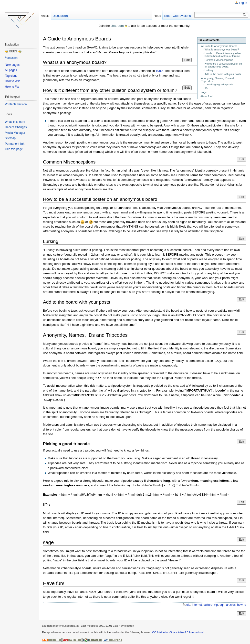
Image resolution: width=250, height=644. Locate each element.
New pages (12, 65)
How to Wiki (13, 81)
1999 (159, 71)
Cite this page (14, 149)
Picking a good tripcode (221, 84)
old (188, 605)
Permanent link (15, 144)
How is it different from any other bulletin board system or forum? (223, 55)
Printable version (16, 104)
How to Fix (12, 87)
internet (197, 605)
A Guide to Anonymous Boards (219, 46)
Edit (187, 60)
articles (231, 605)
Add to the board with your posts (223, 74)
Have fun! (207, 96)
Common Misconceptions (219, 60)
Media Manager (15, 133)
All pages (11, 70)
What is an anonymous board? (222, 50)
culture (208, 605)
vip (216, 605)
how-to (242, 605)
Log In (243, 3)
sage (204, 92)
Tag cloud (11, 76)
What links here (15, 122)
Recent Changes (16, 127)
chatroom (117, 26)
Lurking (209, 70)
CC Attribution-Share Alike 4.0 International (178, 632)
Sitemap (10, 138)
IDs (207, 88)
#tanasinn (11, 58)
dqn (222, 605)
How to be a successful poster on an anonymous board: (223, 65)
